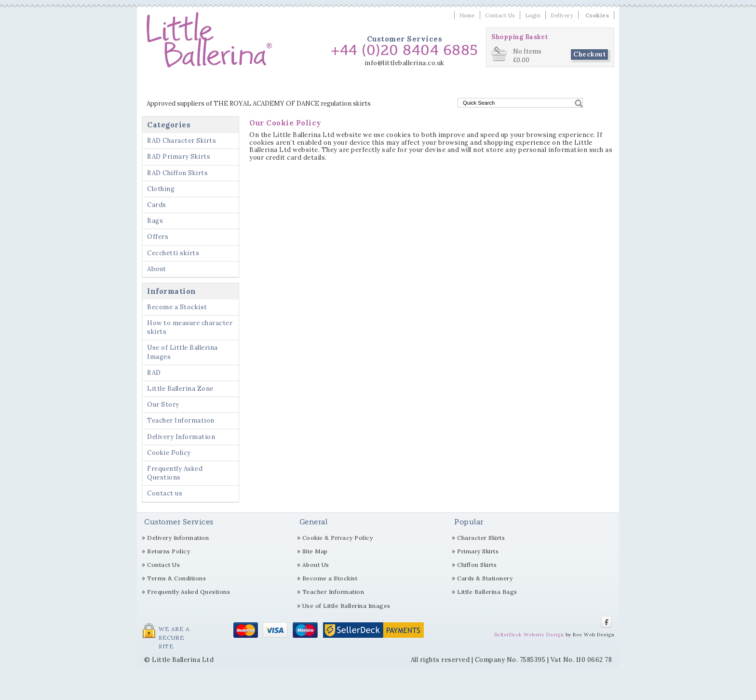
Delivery (562, 15)
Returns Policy (169, 551)
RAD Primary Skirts (258, 86)
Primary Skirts (478, 551)
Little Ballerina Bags (487, 592)
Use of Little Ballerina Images (182, 352)
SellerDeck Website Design (529, 635)
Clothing (388, 86)
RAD (154, 373)
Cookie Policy (169, 453)
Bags (450, 86)
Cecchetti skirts (524, 86)
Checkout (589, 54)
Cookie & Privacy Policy (338, 538)
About (157, 269)
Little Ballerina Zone (180, 389)
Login (533, 15)
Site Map (315, 551)
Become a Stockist (177, 307)
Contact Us (500, 15)
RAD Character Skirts (182, 86)
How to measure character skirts (190, 327)
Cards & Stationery (485, 578)
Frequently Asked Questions (175, 473)
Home (467, 15)
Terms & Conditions (176, 578)
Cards (422, 86)
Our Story (163, 405)
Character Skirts (481, 538)
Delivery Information (181, 437)
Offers (478, 86)
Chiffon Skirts (477, 565)
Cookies (597, 15)
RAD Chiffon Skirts (332, 86)
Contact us (165, 493)
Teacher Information (181, 420)
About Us (316, 565)
